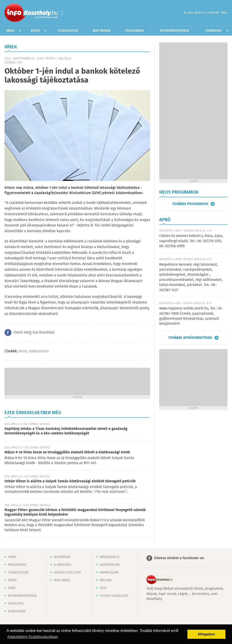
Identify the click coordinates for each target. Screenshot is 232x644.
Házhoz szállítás (67, 573)
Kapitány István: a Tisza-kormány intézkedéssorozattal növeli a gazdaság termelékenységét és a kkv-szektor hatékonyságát (66, 431)
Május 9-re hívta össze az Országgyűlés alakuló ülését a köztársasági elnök (67, 452)
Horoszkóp (17, 611)
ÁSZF (103, 588)
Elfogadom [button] (207, 634)
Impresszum (109, 573)
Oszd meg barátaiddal (34, 332)
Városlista (62, 13)
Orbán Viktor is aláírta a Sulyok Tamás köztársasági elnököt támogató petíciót (70, 481)
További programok (190, 204)
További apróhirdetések (190, 338)
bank (23, 351)
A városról (63, 565)
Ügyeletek (16, 604)
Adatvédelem (110, 565)
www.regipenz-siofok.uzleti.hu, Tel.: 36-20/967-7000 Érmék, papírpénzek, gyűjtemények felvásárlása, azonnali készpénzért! (191, 316)
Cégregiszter (68, 31)
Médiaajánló (110, 557)
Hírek (10, 31)
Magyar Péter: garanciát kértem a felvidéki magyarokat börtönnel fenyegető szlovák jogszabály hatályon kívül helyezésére (75, 512)
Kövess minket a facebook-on (179, 558)
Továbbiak (213, 31)
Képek (35, 31)
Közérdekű (62, 557)
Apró (12, 588)
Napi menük (102, 31)
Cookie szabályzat (114, 596)
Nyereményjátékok (175, 31)
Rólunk (106, 580)
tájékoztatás (39, 351)
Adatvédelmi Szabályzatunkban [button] (33, 637)
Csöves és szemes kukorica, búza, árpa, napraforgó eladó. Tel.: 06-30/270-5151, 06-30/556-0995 (191, 241)
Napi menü (62, 580)
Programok (135, 31)
